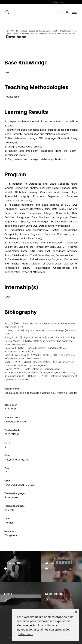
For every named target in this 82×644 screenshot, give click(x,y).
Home (8, 31)
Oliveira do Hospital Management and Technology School (53, 31)
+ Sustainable (58, 2)
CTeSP (8, 33)
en (66, 12)
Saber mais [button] (25, 634)
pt (59, 12)
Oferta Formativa (20, 31)
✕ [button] (76, 612)
